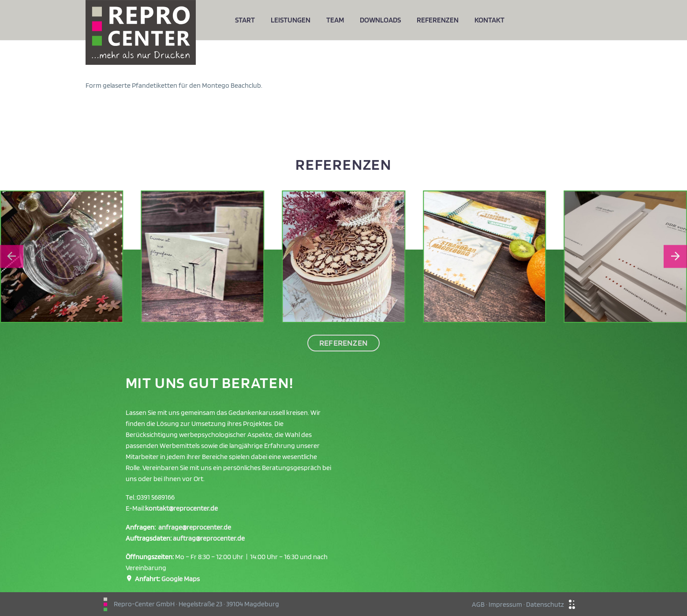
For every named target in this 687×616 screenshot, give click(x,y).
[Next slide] (675, 256)
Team (335, 20)
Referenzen (438, 20)
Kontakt (489, 20)
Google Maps (181, 579)
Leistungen (291, 20)
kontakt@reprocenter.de (181, 508)
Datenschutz (545, 604)
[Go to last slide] (12, 256)
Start (245, 20)
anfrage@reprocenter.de (195, 527)
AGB (478, 604)
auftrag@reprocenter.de (209, 538)
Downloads (380, 20)
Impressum (505, 604)
